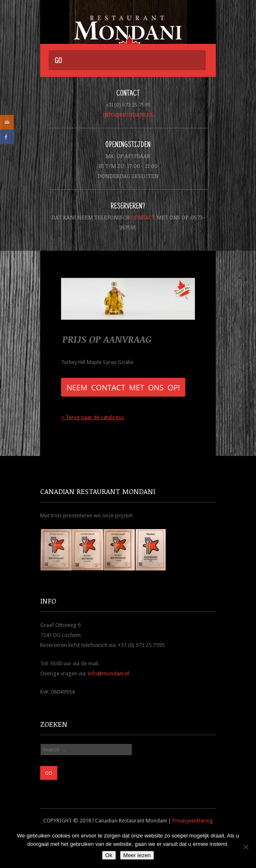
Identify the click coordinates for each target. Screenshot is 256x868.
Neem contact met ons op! (123, 387)
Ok (109, 855)
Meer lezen (137, 855)
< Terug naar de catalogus (93, 417)
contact (143, 217)
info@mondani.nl (128, 115)
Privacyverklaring (193, 821)
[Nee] (246, 847)
